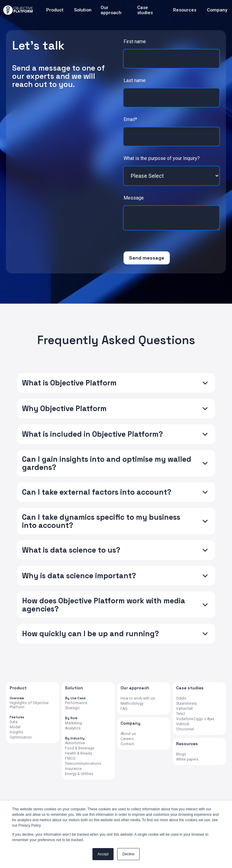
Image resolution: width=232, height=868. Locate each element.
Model (15, 727)
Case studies (145, 10)
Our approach (111, 10)
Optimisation (21, 737)
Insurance (73, 769)
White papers (187, 759)
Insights (16, 732)
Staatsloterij (186, 704)
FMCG (70, 759)
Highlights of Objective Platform (29, 705)
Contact (127, 744)
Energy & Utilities (79, 774)
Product (55, 10)
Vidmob (183, 724)
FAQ (124, 709)
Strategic (72, 708)
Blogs (181, 754)
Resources (185, 10)
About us (128, 734)
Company (217, 10)
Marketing (73, 723)
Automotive (75, 743)
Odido (181, 699)
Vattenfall (184, 709)
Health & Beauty (79, 753)
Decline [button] (128, 854)
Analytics (73, 728)
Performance (76, 703)
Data (14, 722)
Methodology (132, 704)
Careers (127, 739)
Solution (83, 10)
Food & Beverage (80, 748)
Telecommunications (83, 764)
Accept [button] (103, 854)
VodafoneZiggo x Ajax (195, 719)
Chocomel (185, 729)
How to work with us (138, 699)
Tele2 (181, 714)
